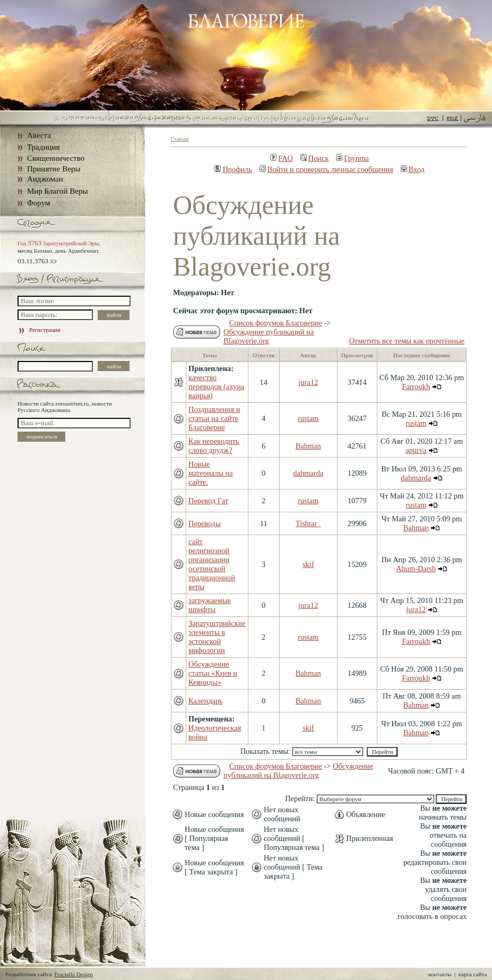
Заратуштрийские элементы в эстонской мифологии (217, 637)
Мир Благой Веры (57, 191)
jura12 (308, 382)
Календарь (206, 701)
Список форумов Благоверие (276, 323)
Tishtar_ (308, 523)
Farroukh (416, 386)
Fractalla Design (73, 974)
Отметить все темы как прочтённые (407, 341)
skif (308, 564)
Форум (38, 203)
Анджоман (45, 179)
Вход (413, 169)
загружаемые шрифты (210, 605)
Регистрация (39, 330)
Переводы (205, 523)
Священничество (56, 158)
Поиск (315, 158)
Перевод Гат (208, 501)
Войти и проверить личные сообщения (326, 169)
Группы (352, 158)
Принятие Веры (54, 169)
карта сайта (473, 974)
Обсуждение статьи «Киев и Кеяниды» (213, 673)
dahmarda (308, 473)
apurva (416, 450)
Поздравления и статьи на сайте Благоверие (214, 418)
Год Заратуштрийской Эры (58, 243)
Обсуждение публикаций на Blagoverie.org (269, 336)
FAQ (282, 158)
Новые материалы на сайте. (211, 473)
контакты (440, 974)
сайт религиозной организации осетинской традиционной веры (212, 564)
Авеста (39, 135)
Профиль (233, 169)
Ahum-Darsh (416, 569)
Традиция (43, 147)
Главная (180, 139)
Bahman (308, 446)
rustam (308, 418)
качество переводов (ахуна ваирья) (216, 386)
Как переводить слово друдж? (214, 446)
